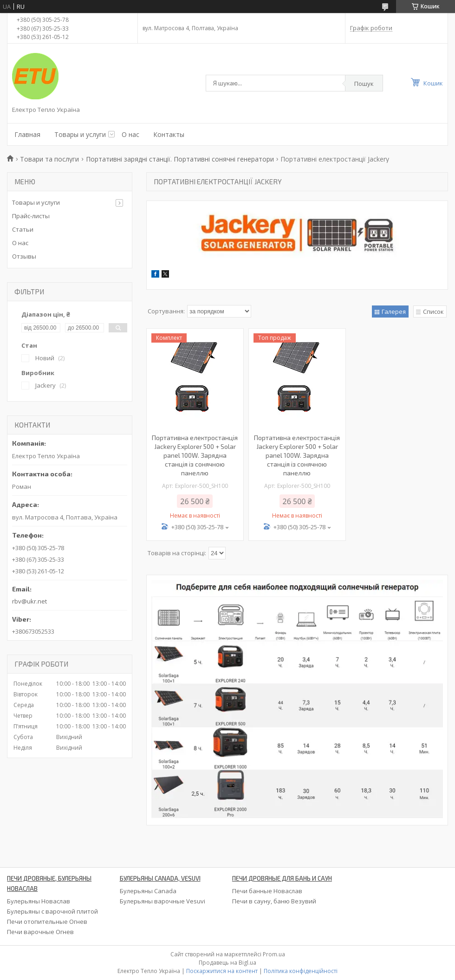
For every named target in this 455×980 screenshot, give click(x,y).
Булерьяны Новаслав (39, 901)
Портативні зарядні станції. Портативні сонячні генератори (180, 159)
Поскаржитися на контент (222, 971)
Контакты (169, 134)
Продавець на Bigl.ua (227, 963)
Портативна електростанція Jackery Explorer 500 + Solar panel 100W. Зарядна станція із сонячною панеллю (195, 455)
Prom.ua (274, 954)
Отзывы (24, 256)
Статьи (23, 229)
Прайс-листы (31, 216)
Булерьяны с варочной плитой (52, 911)
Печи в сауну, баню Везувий (274, 901)
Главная (27, 134)
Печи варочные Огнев (40, 932)
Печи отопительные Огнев (47, 922)
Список (433, 312)
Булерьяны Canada (148, 891)
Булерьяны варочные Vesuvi (162, 901)
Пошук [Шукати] (364, 84)
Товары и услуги (80, 134)
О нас (130, 134)
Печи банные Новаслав (267, 891)
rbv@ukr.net (29, 601)
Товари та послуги (49, 159)
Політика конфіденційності (301, 971)
